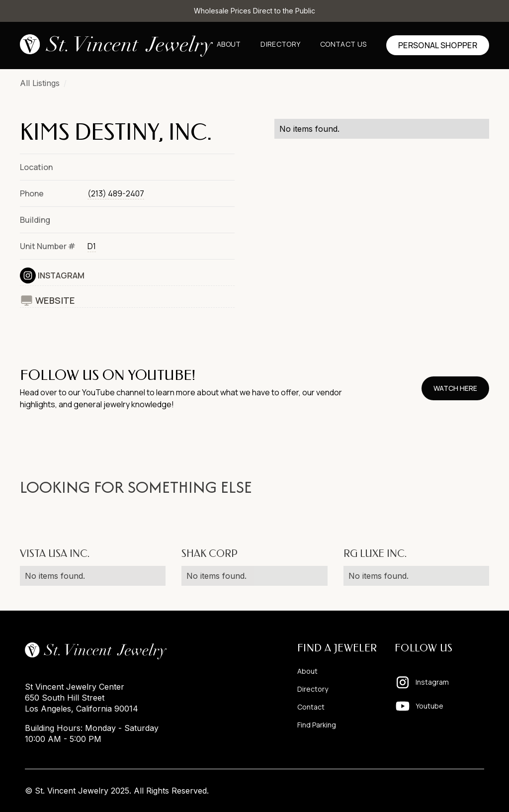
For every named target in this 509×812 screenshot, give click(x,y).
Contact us (343, 44)
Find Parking (317, 725)
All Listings (40, 83)
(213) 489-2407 (116, 193)
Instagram (61, 275)
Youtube (429, 706)
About (229, 44)
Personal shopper (438, 45)
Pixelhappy (463, 791)
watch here (455, 388)
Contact (311, 707)
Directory (280, 44)
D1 (92, 246)
